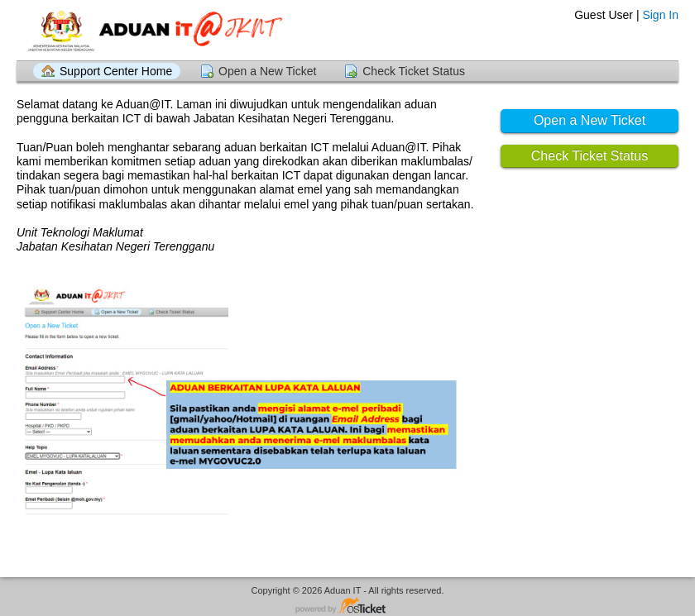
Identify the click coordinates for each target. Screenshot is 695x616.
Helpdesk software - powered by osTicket (347, 606)
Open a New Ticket (267, 71)
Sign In (660, 15)
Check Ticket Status (414, 71)
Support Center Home (116, 71)
